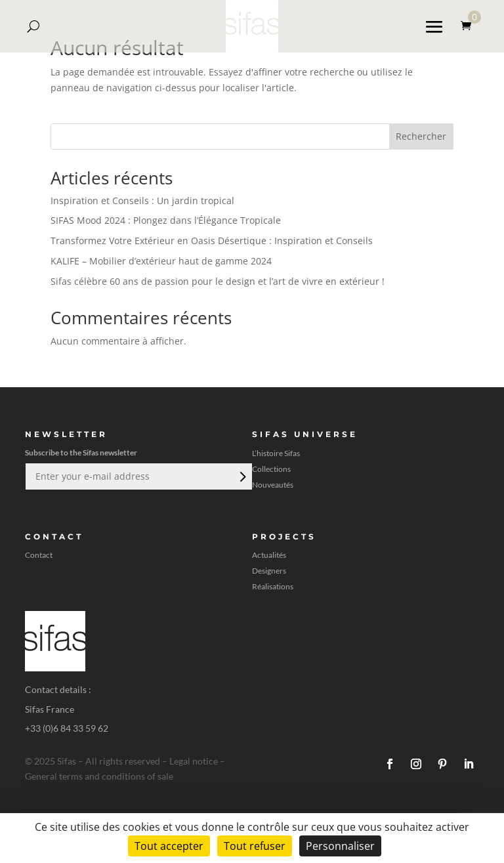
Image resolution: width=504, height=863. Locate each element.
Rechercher (421, 136)
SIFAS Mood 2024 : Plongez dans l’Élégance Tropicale (166, 220)
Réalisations (273, 587)
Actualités (269, 555)
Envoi (241, 476)
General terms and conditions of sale (99, 776)
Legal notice (194, 761)
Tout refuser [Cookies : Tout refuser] (255, 846)
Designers (269, 571)
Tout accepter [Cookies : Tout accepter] (169, 846)
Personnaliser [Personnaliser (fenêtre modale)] (340, 846)
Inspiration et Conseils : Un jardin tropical (142, 200)
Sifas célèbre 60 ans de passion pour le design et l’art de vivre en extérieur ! (218, 281)
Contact (39, 555)
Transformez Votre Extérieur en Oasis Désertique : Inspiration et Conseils (212, 241)
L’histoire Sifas (276, 453)
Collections (271, 469)
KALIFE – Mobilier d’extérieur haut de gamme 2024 (161, 261)
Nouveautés (273, 485)
